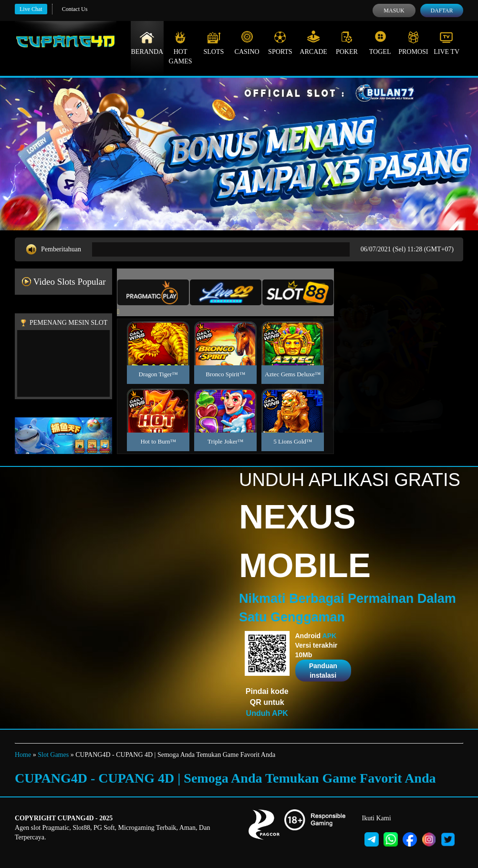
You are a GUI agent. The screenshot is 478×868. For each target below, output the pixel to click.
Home (23, 755)
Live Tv (447, 43)
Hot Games (181, 48)
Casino (247, 43)
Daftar (442, 10)
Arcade (313, 43)
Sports (280, 43)
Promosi (413, 43)
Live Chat (31, 9)
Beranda (147, 43)
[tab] (153, 292)
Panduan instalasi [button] (323, 671)
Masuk (394, 10)
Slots (213, 43)
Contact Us (75, 9)
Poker (347, 43)
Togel (380, 43)
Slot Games (53, 755)
